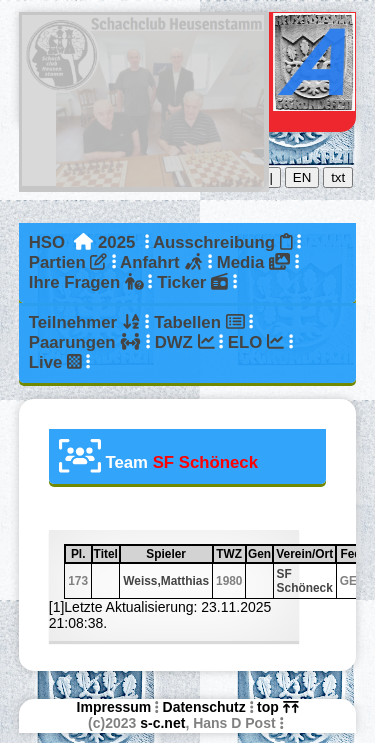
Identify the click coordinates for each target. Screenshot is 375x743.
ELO (256, 342)
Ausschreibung (222, 242)
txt (338, 177)
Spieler (178, 554)
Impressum (114, 707)
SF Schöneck (305, 581)
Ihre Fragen (86, 282)
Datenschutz (204, 707)
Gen (259, 554)
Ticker (192, 282)
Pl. (80, 554)
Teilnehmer (85, 322)
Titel (106, 554)
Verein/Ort (305, 554)
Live (55, 362)
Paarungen (85, 342)
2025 (116, 242)
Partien (68, 262)
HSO (47, 242)
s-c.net (162, 723)
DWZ (185, 342)
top (277, 707)
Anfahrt (161, 262)
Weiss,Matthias (166, 581)
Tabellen (199, 322)
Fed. (353, 554)
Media (253, 262)
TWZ (230, 554)
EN (302, 177)
